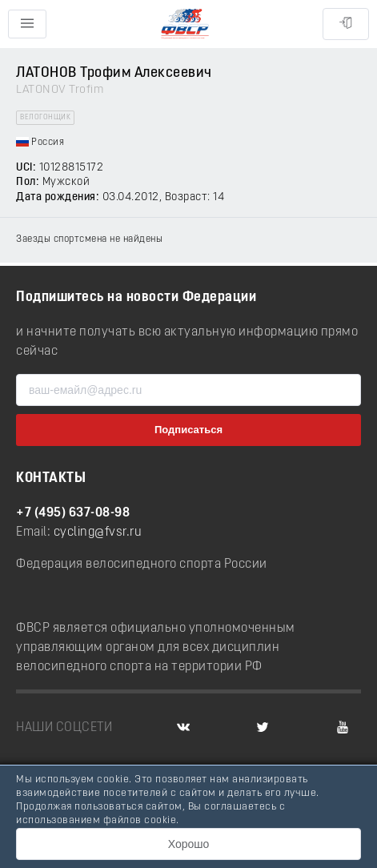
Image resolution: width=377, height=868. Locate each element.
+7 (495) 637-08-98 (73, 513)
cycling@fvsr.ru (98, 532)
